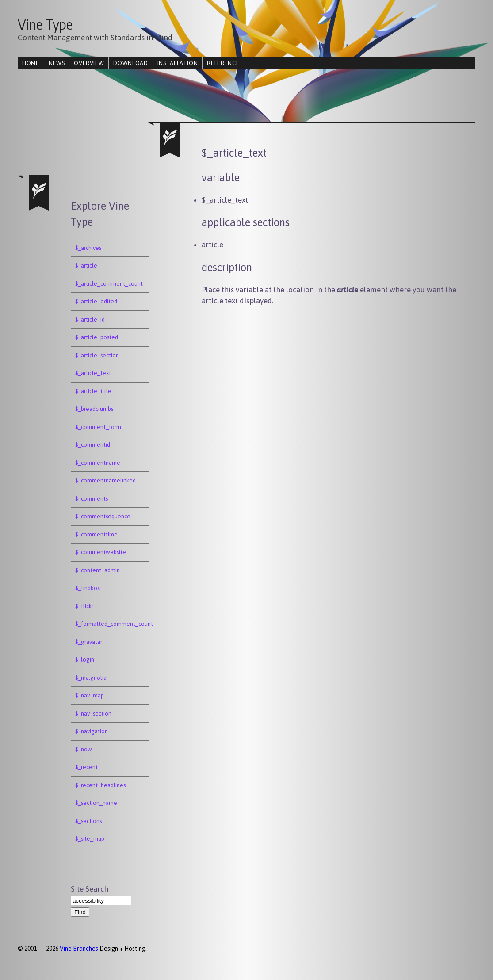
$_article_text (93, 373)
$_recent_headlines (100, 785)
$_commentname (98, 463)
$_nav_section (93, 714)
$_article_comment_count (109, 284)
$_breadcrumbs (94, 409)
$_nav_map (90, 695)
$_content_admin (97, 570)
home (31, 63)
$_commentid (93, 445)
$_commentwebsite (101, 552)
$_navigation (92, 731)
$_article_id (90, 320)
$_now (84, 749)
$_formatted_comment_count (114, 624)
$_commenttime (96, 534)
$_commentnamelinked (105, 480)
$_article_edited (96, 301)
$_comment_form (98, 427)
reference (223, 63)
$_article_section (97, 355)
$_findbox (88, 588)
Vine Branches (79, 949)
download (130, 63)
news (57, 63)
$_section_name (96, 803)
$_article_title (93, 391)
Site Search (90, 889)
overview (89, 63)
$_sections (88, 821)
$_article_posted (97, 337)
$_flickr (84, 606)
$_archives (88, 248)
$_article (86, 266)
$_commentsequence (103, 516)
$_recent (86, 767)
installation (178, 63)
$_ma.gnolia (91, 678)
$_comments (92, 499)
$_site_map (90, 839)
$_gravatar (89, 642)
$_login (85, 660)
